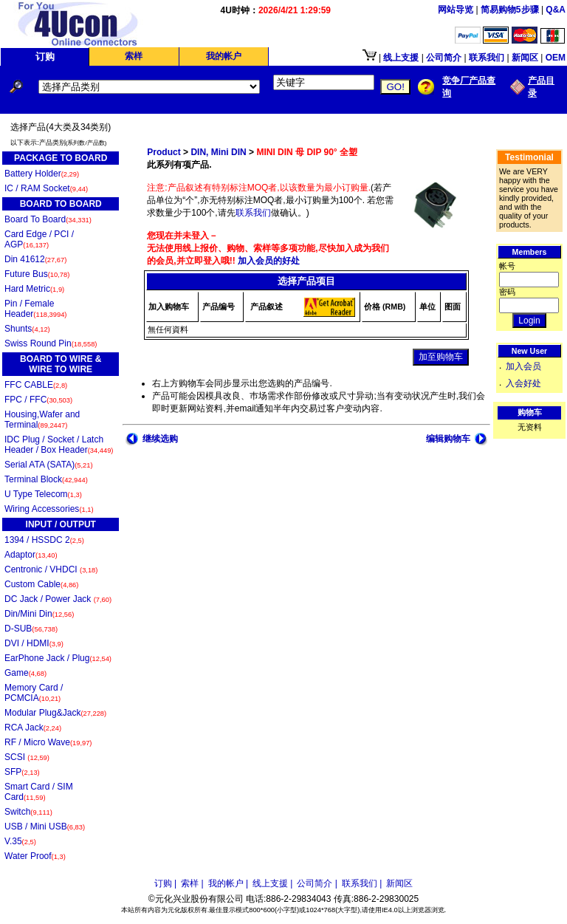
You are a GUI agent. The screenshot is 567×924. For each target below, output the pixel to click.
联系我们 (253, 213)
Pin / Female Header (35, 309)
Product (164, 152)
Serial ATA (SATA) (49, 465)
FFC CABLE (36, 385)
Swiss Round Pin (51, 343)
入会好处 (523, 383)
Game (25, 673)
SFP (22, 772)
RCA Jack (33, 728)
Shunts (27, 329)
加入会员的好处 (268, 261)
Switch (28, 812)
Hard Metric (34, 289)
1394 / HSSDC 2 (44, 540)
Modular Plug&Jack (55, 713)
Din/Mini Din (39, 614)
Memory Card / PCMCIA (34, 693)
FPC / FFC (38, 400)
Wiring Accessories (49, 509)
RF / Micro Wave (48, 742)
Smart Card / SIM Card (39, 792)
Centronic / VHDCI (51, 569)
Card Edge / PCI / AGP (39, 239)
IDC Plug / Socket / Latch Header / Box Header (59, 445)
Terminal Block (46, 479)
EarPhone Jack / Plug (58, 658)
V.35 (20, 841)
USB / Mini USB (45, 827)
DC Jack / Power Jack (58, 599)
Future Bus (37, 274)
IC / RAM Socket (46, 188)
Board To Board (48, 219)
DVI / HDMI (34, 643)
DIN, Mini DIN (218, 152)
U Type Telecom (43, 494)
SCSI (27, 757)
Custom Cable (41, 584)
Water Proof (35, 856)
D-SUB (31, 629)
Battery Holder (42, 174)
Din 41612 (35, 259)
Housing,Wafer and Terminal (42, 420)
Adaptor (31, 555)
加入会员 (523, 366)
